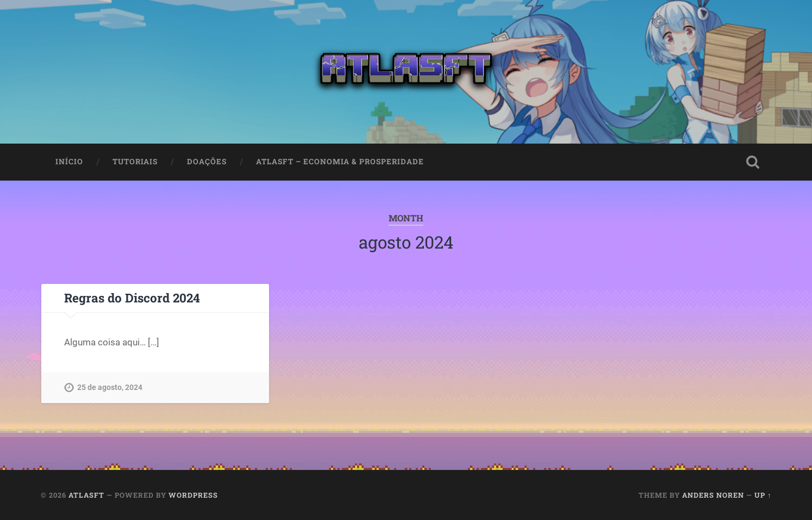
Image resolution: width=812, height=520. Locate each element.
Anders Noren (713, 495)
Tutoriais (135, 162)
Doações (207, 162)
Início (69, 162)
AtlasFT (86, 495)
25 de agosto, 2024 (110, 388)
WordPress (193, 495)
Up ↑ (763, 495)
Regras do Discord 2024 (132, 298)
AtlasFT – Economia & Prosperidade (340, 162)
